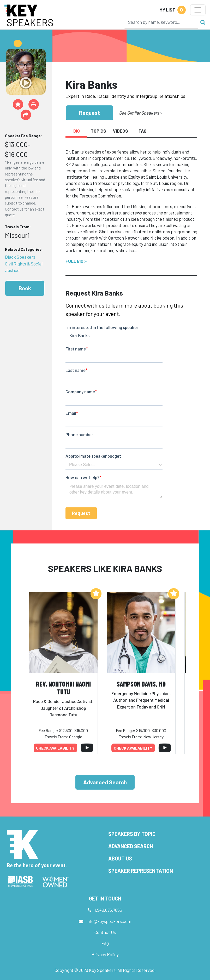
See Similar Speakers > (140, 113)
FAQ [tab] (142, 131)
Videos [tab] (121, 131)
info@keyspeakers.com (109, 921)
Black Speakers (20, 257)
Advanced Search (105, 782)
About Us (120, 858)
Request (89, 113)
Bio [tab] (77, 131)
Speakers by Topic (132, 834)
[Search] (161, 22)
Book (25, 288)
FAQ (105, 943)
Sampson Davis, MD (141, 684)
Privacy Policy (105, 954)
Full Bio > (76, 261)
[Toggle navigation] (198, 10)
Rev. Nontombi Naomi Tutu (63, 688)
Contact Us (105, 932)
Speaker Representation (141, 871)
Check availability (55, 748)
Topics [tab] (98, 131)
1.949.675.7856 (108, 910)
